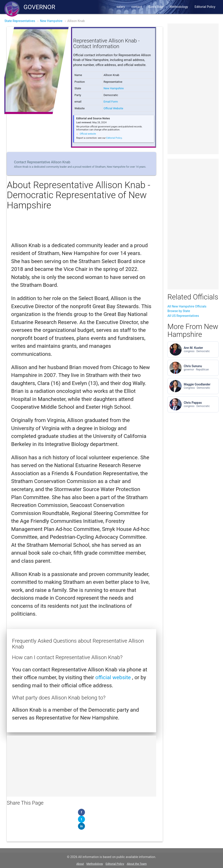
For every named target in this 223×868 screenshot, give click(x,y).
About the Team (137, 864)
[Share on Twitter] (81, 819)
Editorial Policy (205, 7)
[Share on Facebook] (81, 812)
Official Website (113, 108)
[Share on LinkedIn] (81, 826)
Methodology (179, 7)
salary (121, 7)
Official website (88, 134)
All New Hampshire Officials (187, 307)
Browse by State (179, 311)
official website (114, 677)
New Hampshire (51, 21)
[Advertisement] (81, 766)
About (80, 864)
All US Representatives (183, 316)
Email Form (111, 102)
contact (137, 7)
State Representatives (20, 21)
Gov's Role (156, 7)
